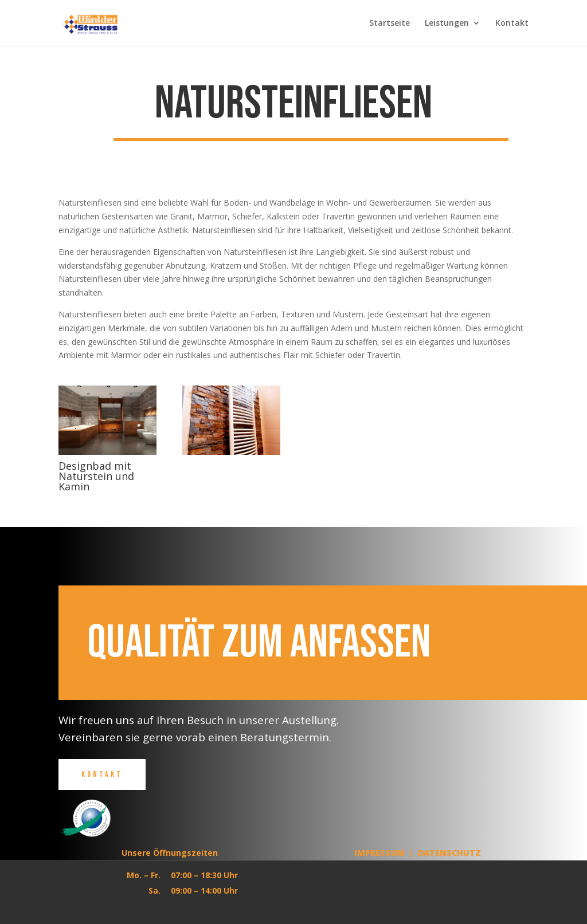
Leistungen (447, 23)
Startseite (390, 23)
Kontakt (512, 23)
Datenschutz (449, 853)
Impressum (379, 853)
